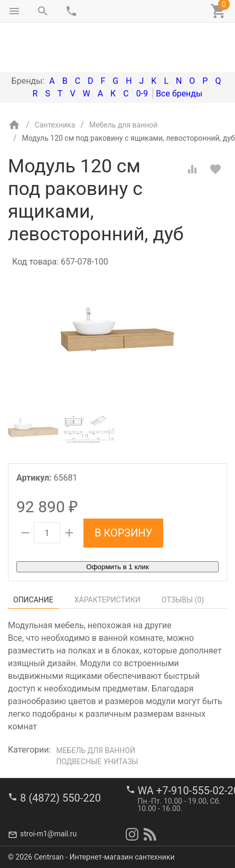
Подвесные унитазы (97, 717)
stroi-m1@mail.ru (48, 834)
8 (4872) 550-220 (60, 797)
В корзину (123, 489)
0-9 (142, 49)
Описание (33, 555)
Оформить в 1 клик (117, 523)
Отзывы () (183, 555)
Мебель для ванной (96, 706)
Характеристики (107, 555)
